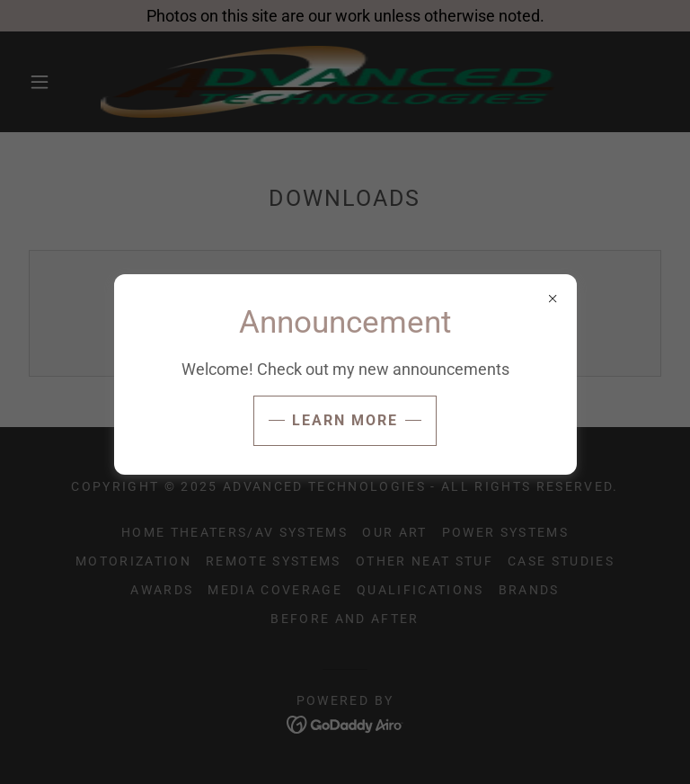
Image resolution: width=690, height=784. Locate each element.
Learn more (345, 420)
